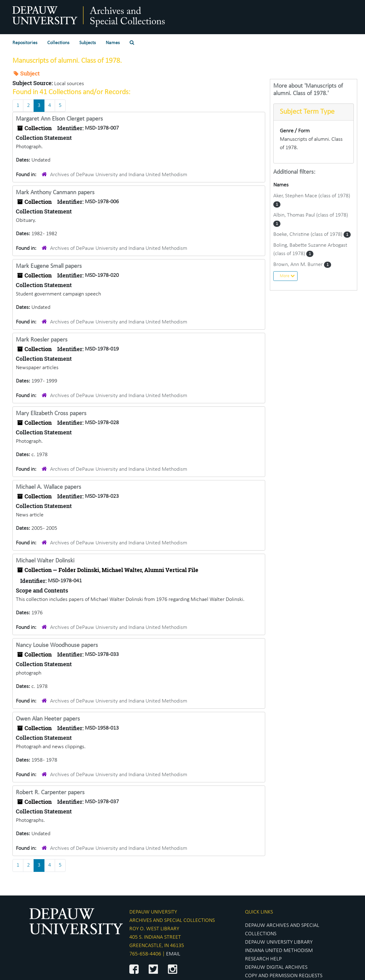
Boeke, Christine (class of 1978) (308, 234)
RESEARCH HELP (263, 959)
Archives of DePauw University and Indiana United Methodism (119, 175)
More (287, 276)
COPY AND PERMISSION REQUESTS (284, 976)
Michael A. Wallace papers (49, 487)
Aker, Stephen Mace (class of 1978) (312, 196)
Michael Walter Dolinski (45, 561)
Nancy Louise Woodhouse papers (57, 645)
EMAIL (173, 954)
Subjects (88, 43)
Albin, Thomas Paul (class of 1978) (311, 215)
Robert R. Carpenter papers (50, 793)
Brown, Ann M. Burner (299, 265)
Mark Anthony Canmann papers (55, 193)
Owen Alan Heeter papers (48, 719)
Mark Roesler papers (42, 340)
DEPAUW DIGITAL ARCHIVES (276, 967)
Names (113, 43)
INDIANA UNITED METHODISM (279, 951)
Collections (58, 43)
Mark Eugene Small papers (49, 266)
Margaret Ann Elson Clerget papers (59, 119)
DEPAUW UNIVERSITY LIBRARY (279, 942)
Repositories (25, 43)
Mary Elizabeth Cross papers (51, 414)
